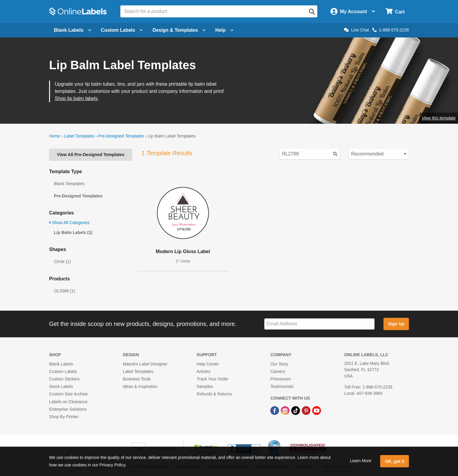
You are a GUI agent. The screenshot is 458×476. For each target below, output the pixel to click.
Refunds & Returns (214, 394)
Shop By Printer (64, 417)
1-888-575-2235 (391, 30)
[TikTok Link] (296, 410)
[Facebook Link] (275, 410)
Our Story (279, 364)
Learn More (361, 461)
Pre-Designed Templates (121, 136)
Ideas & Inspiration (140, 386)
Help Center (208, 364)
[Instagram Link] (286, 410)
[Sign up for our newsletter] (319, 324)
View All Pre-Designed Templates (91, 155)
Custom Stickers (64, 379)
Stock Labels (61, 386)
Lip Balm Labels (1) (73, 232)
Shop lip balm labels (76, 98)
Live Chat (356, 30)
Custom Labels (63, 371)
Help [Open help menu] (224, 30)
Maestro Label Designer (145, 364)
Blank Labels (61, 364)
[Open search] (312, 12)
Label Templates (79, 136)
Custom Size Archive (68, 394)
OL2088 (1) (65, 291)
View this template (439, 118)
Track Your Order (213, 379)
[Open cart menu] (395, 12)
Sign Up (396, 324)
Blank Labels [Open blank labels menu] (73, 30)
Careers (278, 371)
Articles (204, 371)
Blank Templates (69, 184)
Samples (205, 386)
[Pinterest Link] (307, 410)
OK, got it (395, 461)
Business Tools (137, 379)
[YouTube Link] (317, 410)
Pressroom (280, 379)
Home (55, 136)
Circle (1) (62, 262)
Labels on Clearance (68, 402)
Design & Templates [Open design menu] (179, 30)
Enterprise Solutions (68, 409)
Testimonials (282, 386)
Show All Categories (69, 223)
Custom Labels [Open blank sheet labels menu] (122, 30)
